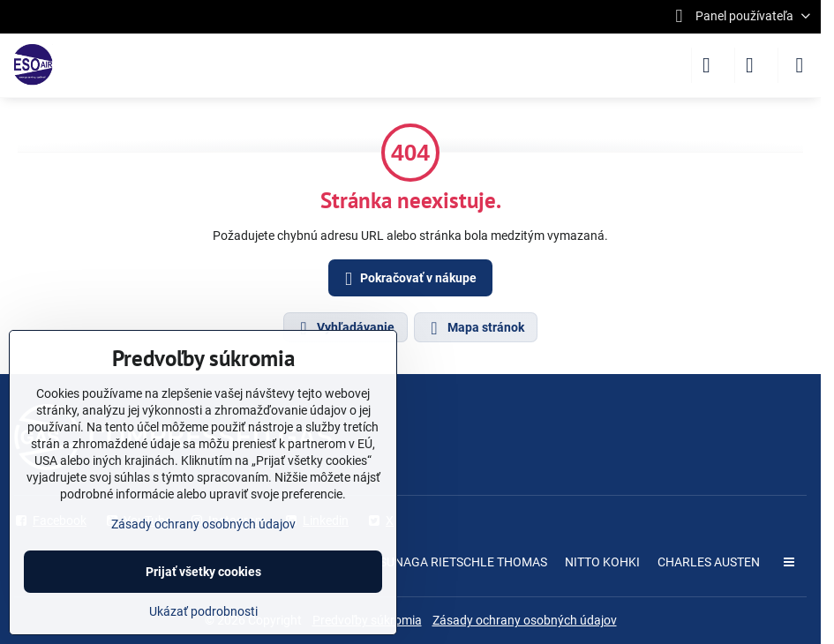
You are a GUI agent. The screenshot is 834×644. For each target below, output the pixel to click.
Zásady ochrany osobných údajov (525, 620)
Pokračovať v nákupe (408, 279)
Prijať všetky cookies (203, 572)
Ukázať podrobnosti (203, 611)
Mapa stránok (475, 328)
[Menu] (800, 65)
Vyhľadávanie (345, 328)
